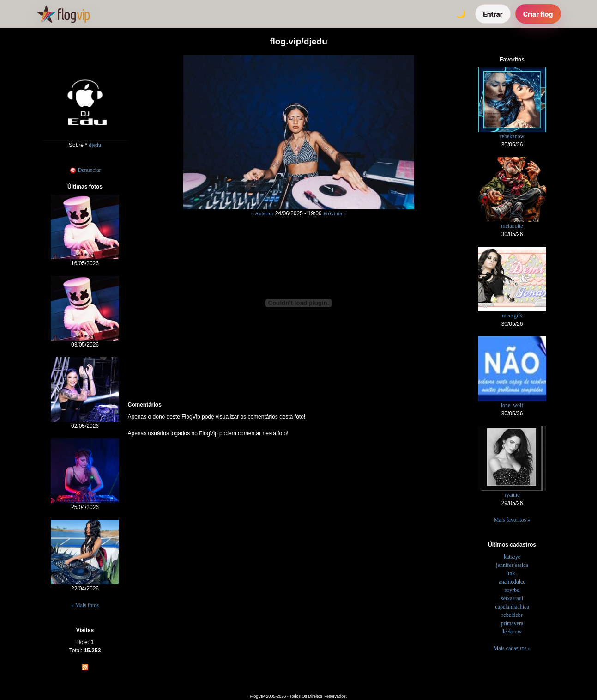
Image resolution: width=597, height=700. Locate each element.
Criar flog (538, 14)
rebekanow (512, 136)
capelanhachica (512, 607)
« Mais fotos (85, 605)
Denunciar (85, 170)
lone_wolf (512, 405)
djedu (95, 145)
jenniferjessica (512, 565)
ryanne (512, 495)
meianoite (512, 226)
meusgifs (512, 316)
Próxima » (335, 213)
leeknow (512, 632)
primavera (512, 623)
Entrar (493, 14)
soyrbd (512, 590)
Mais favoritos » (512, 520)
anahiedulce (512, 582)
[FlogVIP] (63, 14)
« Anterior (262, 213)
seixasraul (512, 598)
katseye (512, 557)
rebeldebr (512, 615)
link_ (512, 573)
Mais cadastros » (512, 648)
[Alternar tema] (461, 14)
